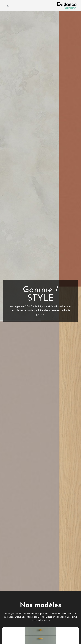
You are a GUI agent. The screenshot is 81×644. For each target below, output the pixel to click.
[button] (8, 6)
